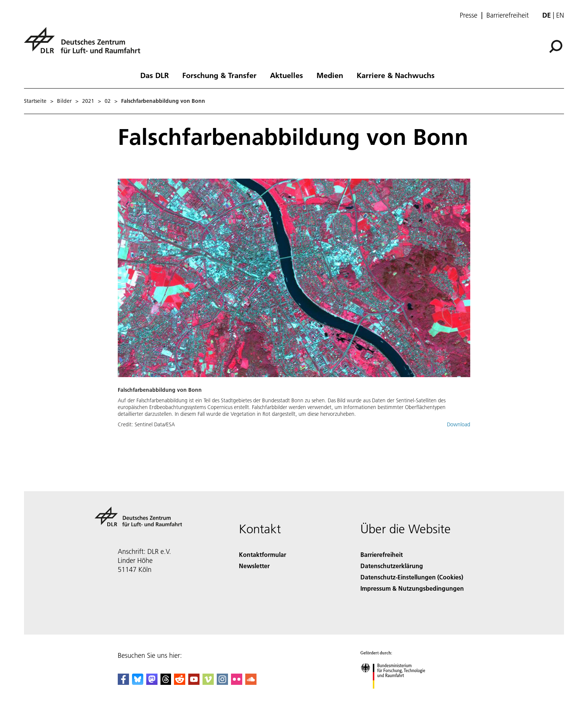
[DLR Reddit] (180, 682)
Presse (469, 15)
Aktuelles (286, 75)
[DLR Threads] (166, 682)
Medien (330, 75)
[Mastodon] (152, 682)
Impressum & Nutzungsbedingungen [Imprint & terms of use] (412, 588)
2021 (88, 101)
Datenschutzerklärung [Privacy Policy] (392, 566)
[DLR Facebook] (123, 682)
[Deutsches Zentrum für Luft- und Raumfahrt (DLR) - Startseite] (85, 44)
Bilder (64, 101)
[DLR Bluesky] (138, 682)
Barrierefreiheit (508, 15)
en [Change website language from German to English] (560, 15)
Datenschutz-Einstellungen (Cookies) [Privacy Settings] (412, 577)
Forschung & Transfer (219, 75)
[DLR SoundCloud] (251, 682)
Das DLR (154, 75)
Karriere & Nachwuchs (396, 75)
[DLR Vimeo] (208, 682)
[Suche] (556, 47)
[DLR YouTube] (194, 682)
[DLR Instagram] (222, 682)
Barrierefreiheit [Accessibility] (382, 554)
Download (459, 424)
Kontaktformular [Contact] (262, 554)
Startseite (35, 101)
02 (108, 101)
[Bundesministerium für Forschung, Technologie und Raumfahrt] (397, 695)
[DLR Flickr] (237, 682)
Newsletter (254, 566)
